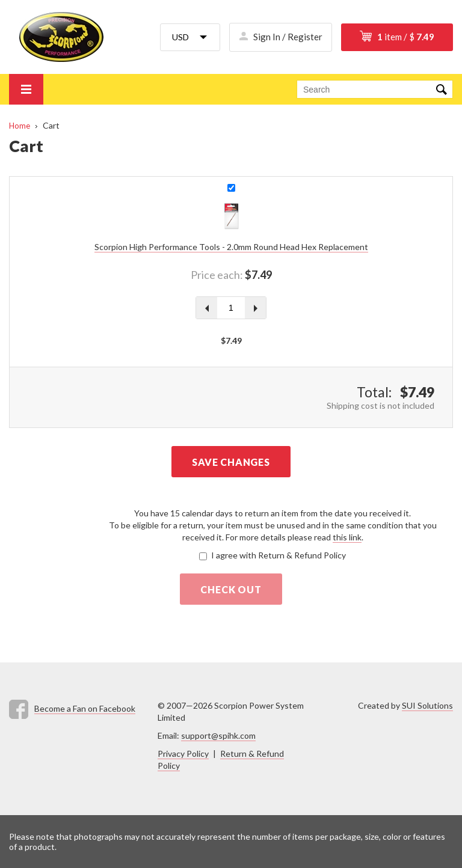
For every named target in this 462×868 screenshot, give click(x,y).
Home (20, 126)
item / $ (406, 37)
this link (347, 537)
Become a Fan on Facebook (85, 708)
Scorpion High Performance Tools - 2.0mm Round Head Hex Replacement (231, 247)
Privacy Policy (183, 753)
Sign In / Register (288, 37)
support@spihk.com (218, 735)
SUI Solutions (427, 705)
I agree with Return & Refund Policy (279, 555)
